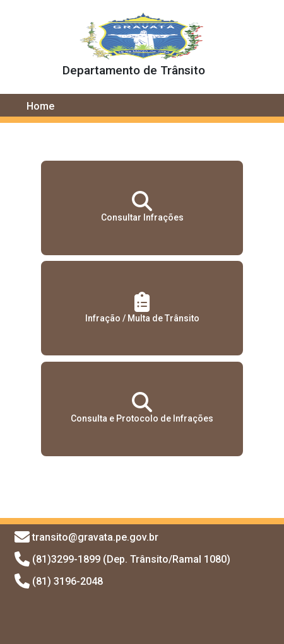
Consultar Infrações (142, 207)
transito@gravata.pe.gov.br (95, 537)
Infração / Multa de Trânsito (142, 308)
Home (40, 106)
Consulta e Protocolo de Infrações (142, 408)
